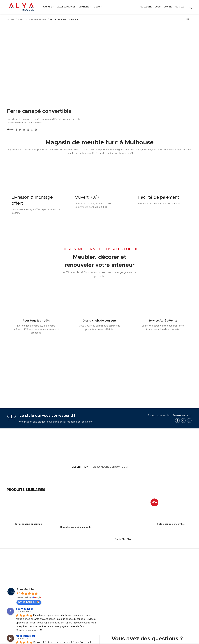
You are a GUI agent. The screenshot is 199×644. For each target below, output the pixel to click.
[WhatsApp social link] (32, 130)
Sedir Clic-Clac (123, 539)
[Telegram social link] (36, 130)
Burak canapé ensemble (28, 524)
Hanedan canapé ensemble (76, 527)
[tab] (80, 465)
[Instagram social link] (183, 421)
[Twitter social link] (20, 130)
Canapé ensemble (37, 19)
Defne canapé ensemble (171, 524)
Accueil (11, 19)
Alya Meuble (25, 589)
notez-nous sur (29, 602)
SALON (21, 19)
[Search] (190, 7)
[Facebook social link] (16, 130)
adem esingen (25, 609)
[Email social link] (24, 130)
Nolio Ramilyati (25, 636)
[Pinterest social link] (28, 130)
